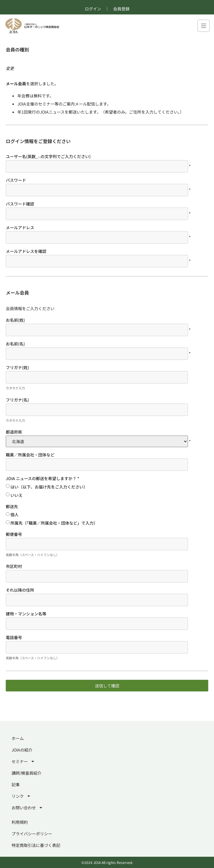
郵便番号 (14, 534)
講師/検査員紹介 (26, 773)
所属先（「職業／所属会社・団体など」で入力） (54, 523)
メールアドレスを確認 (26, 251)
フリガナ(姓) (17, 367)
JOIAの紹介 (22, 750)
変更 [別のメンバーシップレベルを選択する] (10, 68)
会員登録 (121, 9)
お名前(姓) (15, 320)
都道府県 (14, 432)
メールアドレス (20, 227)
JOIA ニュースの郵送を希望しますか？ (43, 478)
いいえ (17, 495)
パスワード (16, 180)
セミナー (23, 761)
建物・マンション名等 (26, 614)
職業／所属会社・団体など (30, 455)
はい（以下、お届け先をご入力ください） (49, 487)
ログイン (93, 9)
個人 (14, 514)
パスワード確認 (20, 204)
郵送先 (12, 506)
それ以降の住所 (20, 590)
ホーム (18, 738)
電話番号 (14, 637)
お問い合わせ (27, 808)
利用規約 (20, 822)
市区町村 (14, 566)
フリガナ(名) (17, 400)
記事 (16, 784)
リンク (21, 796)
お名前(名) (15, 344)
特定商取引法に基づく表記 (36, 845)
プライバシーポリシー (32, 834)
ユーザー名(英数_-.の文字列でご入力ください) (48, 156)
